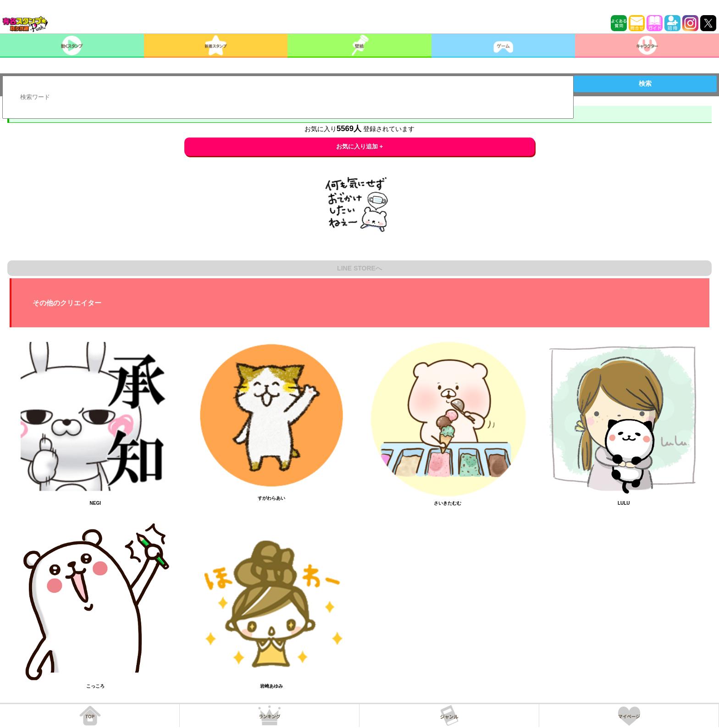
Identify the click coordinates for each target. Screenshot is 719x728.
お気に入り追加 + (360, 146)
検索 (645, 83)
